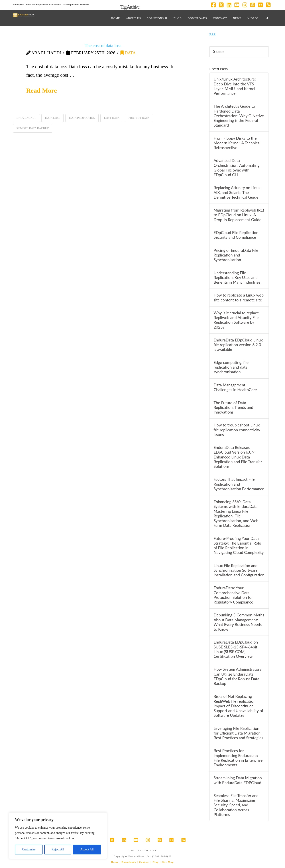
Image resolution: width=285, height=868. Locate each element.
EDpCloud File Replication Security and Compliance (236, 235)
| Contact (144, 862)
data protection (82, 118)
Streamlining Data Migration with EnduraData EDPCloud (238, 780)
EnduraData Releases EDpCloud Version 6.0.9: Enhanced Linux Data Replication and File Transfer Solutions (238, 457)
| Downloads (128, 862)
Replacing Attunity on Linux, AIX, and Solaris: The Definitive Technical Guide (237, 192)
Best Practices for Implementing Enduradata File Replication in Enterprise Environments (238, 758)
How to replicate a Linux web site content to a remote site (239, 297)
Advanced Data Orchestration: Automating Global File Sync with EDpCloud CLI (236, 168)
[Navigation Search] (267, 18)
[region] (58, 836)
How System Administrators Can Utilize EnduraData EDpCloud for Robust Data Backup (237, 676)
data (128, 53)
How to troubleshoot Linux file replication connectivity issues (237, 430)
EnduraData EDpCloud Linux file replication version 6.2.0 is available (238, 345)
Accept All (87, 849)
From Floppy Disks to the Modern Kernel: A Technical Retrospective (237, 143)
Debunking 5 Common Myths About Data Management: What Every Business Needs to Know (239, 622)
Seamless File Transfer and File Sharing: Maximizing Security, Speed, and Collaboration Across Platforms (236, 805)
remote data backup (33, 128)
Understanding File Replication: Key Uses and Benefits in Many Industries (237, 278)
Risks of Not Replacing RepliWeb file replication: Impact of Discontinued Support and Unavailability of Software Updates (238, 706)
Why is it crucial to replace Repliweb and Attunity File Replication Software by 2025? (236, 320)
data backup (26, 118)
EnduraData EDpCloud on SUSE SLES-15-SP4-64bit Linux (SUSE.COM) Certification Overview (236, 649)
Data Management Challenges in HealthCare (235, 387)
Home (115, 862)
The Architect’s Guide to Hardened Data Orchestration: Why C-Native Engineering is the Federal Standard (239, 116)
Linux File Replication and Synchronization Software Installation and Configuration (239, 570)
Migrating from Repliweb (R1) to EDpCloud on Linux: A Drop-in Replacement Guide (239, 215)
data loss (53, 118)
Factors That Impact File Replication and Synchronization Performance (239, 484)
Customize (29, 849)
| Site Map (167, 862)
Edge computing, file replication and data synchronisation (231, 367)
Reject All (58, 849)
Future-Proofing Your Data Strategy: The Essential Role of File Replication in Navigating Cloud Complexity (239, 545)
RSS (213, 35)
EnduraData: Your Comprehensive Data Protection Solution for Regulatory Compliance (233, 595)
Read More (42, 91)
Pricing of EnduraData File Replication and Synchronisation (236, 255)
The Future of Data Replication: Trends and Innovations (233, 407)
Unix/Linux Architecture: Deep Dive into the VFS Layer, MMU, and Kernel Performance (235, 86)
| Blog (155, 862)
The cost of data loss (103, 46)
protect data (139, 118)
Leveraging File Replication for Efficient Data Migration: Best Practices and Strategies (238, 733)
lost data (112, 118)
